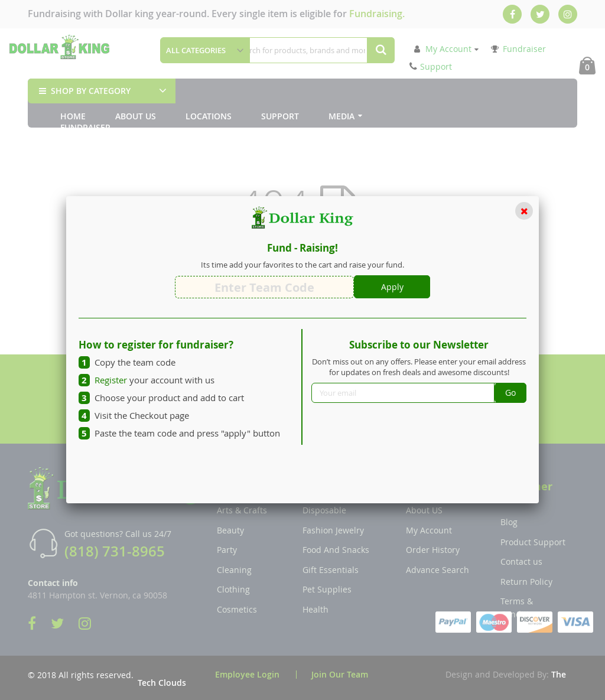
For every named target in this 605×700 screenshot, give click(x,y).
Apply (392, 287)
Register (111, 380)
